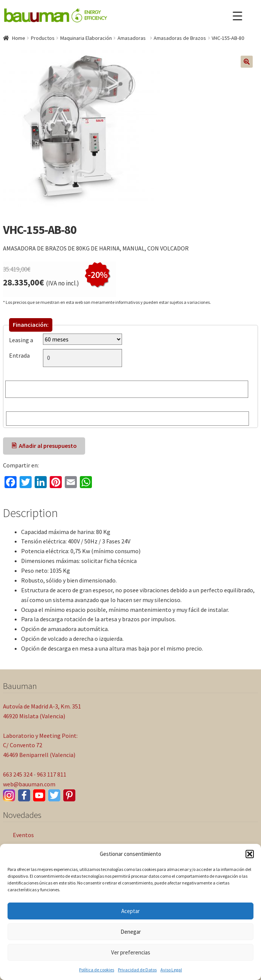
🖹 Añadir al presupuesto (44, 446)
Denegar (131, 932)
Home (19, 38)
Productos (43, 38)
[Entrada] (82, 358)
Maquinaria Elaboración (86, 38)
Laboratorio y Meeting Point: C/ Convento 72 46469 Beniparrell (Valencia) (40, 745)
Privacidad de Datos (137, 970)
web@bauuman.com (29, 784)
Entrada (21, 355)
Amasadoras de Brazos (180, 38)
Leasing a (21, 340)
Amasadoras (133, 38)
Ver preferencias (131, 952)
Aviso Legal (171, 970)
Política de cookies (97, 970)
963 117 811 (52, 774)
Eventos (23, 835)
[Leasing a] (82, 339)
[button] (250, 854)
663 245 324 (18, 774)
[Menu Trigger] (237, 16)
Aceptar (130, 911)
